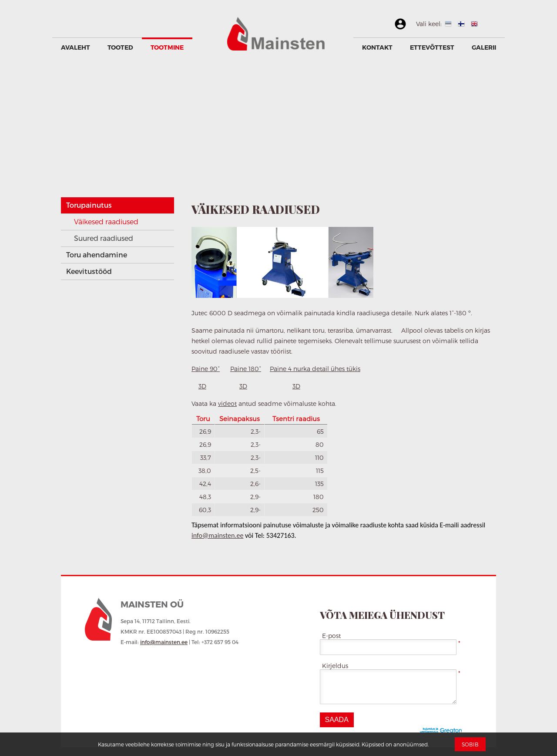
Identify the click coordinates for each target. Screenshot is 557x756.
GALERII (484, 47)
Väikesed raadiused (106, 221)
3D (202, 386)
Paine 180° (246, 369)
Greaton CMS (443, 731)
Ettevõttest (432, 47)
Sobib (470, 744)
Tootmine (167, 47)
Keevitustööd (89, 271)
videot (227, 403)
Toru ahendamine (97, 255)
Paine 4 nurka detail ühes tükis (315, 369)
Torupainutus (89, 205)
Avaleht (75, 47)
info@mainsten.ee (217, 535)
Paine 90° (206, 369)
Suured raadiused (104, 238)
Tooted (120, 47)
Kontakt (377, 47)
